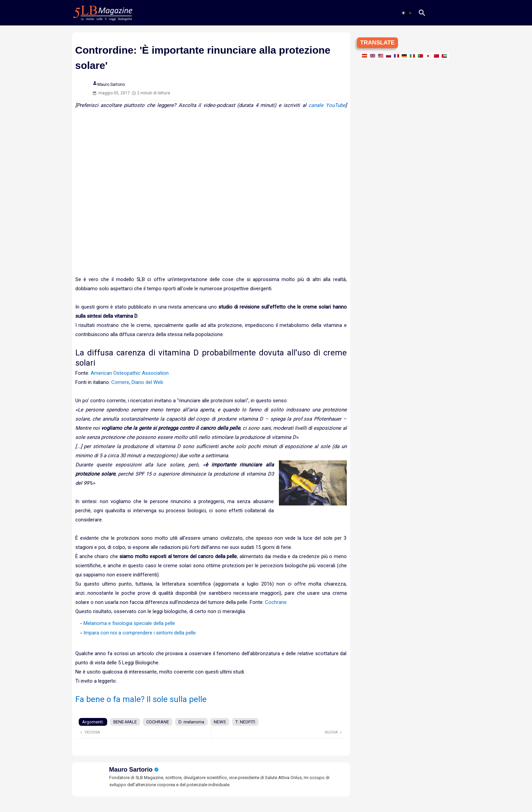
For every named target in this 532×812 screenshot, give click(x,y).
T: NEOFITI (245, 722)
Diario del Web (147, 382)
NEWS (220, 722)
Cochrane (276, 602)
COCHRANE (158, 722)
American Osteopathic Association (130, 373)
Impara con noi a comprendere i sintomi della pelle (140, 633)
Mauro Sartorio (131, 770)
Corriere (120, 382)
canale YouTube (327, 105)
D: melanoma (191, 722)
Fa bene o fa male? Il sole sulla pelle (141, 699)
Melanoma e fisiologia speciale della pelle (129, 623)
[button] (407, 13)
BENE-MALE (125, 722)
